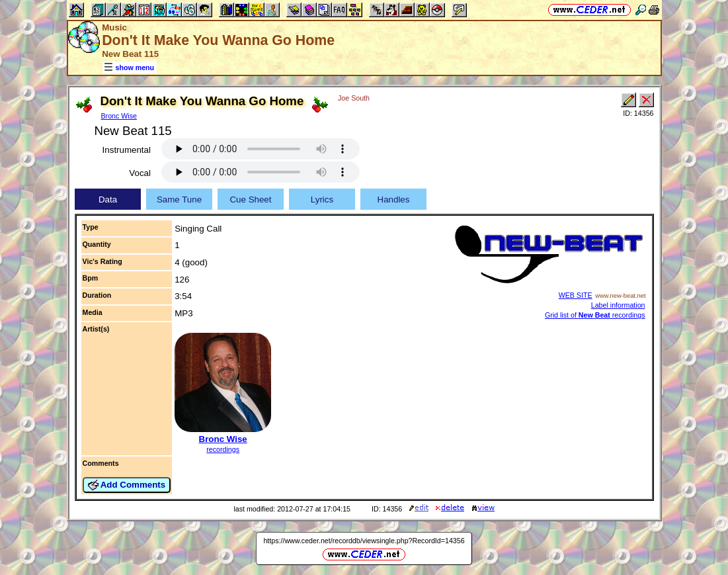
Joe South (354, 98)
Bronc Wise (119, 116)
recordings (223, 449)
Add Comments (127, 485)
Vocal (140, 173)
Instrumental (127, 150)
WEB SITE (576, 295)
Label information (618, 305)
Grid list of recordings (595, 315)
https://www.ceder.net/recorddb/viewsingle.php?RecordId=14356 (364, 541)
